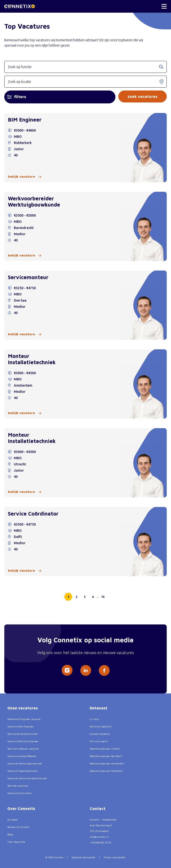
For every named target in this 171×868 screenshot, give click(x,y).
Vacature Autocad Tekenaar (22, 756)
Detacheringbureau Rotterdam (106, 771)
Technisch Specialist (101, 726)
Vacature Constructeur (20, 793)
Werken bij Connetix (18, 827)
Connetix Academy (100, 734)
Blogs (10, 834)
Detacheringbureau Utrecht (105, 749)
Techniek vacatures (18, 786)
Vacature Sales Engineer (21, 726)
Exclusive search (99, 741)
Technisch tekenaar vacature (23, 749)
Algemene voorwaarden (83, 857)
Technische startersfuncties (23, 734)
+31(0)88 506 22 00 (100, 842)
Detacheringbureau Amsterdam (107, 763)
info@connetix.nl (99, 837)
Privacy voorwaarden (115, 857)
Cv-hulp (94, 719)
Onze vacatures (23, 708)
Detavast (98, 708)
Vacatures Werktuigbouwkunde (25, 763)
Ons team (13, 820)
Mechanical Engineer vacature (24, 719)
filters (16, 97)
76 (103, 597)
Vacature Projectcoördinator (23, 771)
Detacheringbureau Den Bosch (106, 756)
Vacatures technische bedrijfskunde (27, 778)
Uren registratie (16, 842)
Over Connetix (21, 809)
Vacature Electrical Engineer (23, 741)
